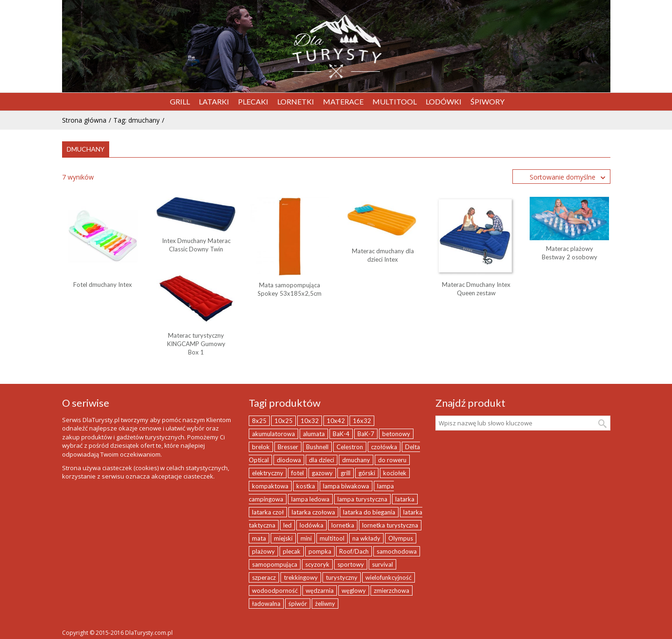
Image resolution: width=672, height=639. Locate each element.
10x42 (336, 421)
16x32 (362, 421)
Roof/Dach (354, 551)
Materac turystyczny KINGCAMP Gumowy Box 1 (196, 344)
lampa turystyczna (362, 499)
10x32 (310, 421)
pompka (320, 551)
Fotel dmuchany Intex (103, 285)
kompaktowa (270, 486)
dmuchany (356, 460)
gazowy (322, 473)
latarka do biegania (369, 512)
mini (306, 538)
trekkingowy (301, 577)
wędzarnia (320, 590)
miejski (283, 538)
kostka (306, 486)
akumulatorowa (273, 434)
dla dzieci (322, 460)
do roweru (392, 460)
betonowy (396, 434)
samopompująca (275, 564)
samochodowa (397, 551)
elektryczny (268, 473)
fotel (297, 473)
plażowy (263, 551)
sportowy (351, 564)
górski (367, 473)
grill (346, 473)
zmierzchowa (392, 590)
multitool (332, 538)
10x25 (283, 421)
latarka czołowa (313, 512)
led (287, 525)
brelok (261, 447)
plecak (292, 551)
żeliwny (325, 604)
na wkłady (366, 538)
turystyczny (342, 577)
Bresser (288, 447)
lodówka (311, 525)
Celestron (350, 447)
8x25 (259, 421)
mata (259, 538)
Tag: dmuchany (136, 120)
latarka (405, 499)
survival (382, 564)
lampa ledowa (310, 499)
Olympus (401, 538)
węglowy (354, 590)
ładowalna (266, 604)
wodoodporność (275, 590)
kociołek (395, 473)
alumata (314, 434)
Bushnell (317, 447)
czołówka (384, 447)
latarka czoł (268, 512)
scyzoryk (317, 564)
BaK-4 (341, 434)
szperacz (264, 577)
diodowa (289, 460)
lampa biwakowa (346, 486)
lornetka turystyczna (390, 525)
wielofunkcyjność (388, 577)
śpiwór (298, 604)
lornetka (343, 525)
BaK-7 (366, 434)
